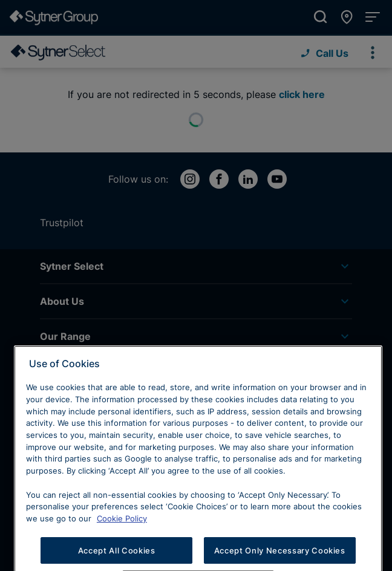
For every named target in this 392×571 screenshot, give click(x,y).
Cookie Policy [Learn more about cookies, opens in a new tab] (122, 541)
